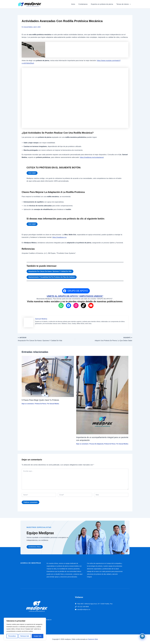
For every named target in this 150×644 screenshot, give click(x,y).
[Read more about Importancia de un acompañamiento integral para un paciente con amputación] (102, 395)
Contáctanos (83, 4)
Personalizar (12, 636)
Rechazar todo (25, 636)
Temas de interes (124, 4)
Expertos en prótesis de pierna (102, 4)
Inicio (74, 4)
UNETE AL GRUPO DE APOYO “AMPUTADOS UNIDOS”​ (75, 296)
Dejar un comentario (28, 404)
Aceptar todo (38, 636)
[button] (130, 4)
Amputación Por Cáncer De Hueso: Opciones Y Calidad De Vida (50, 271)
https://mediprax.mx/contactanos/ (92, 157)
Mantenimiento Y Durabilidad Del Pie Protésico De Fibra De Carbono (52, 277)
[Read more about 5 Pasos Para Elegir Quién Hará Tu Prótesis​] (48, 376)
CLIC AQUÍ (32, 173)
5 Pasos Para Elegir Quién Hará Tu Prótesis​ (40, 400)
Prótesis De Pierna (41, 404)
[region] (25, 629)
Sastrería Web (93, 639)
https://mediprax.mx (59, 237)
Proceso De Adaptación (97, 444)
